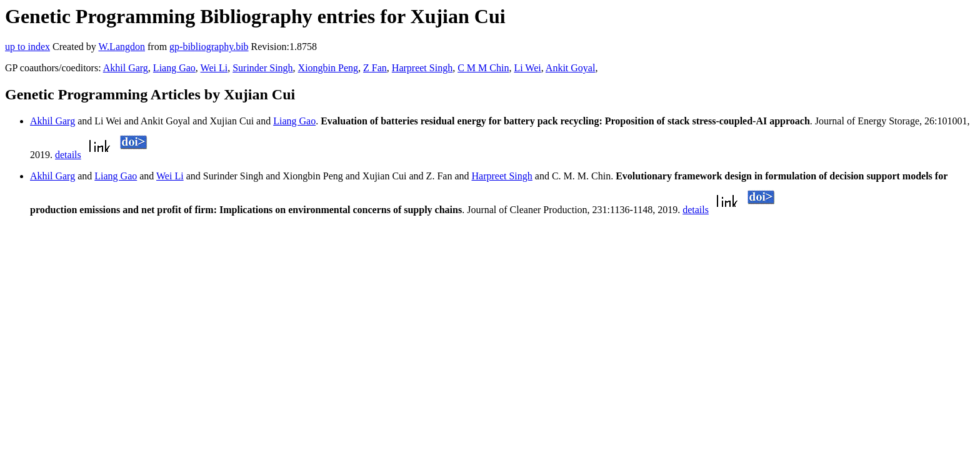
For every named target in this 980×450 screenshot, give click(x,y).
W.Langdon (122, 47)
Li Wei (527, 68)
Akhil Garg (126, 68)
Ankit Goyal (571, 68)
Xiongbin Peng (328, 68)
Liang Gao (174, 68)
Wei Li (214, 68)
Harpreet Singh (422, 68)
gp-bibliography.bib (209, 47)
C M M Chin (483, 68)
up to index (27, 47)
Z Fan (375, 68)
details (68, 155)
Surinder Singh (262, 68)
